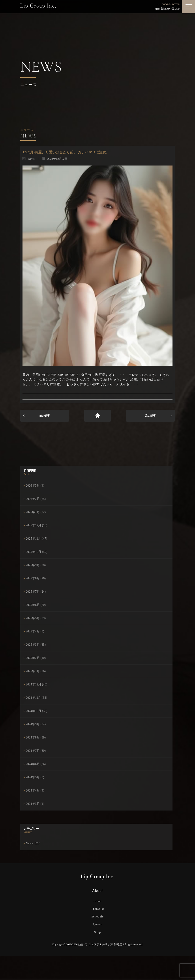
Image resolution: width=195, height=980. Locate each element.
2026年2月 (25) (36, 499)
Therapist (97, 909)
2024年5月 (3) (35, 777)
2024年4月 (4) (35, 791)
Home (97, 901)
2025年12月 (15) (37, 525)
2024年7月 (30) (36, 751)
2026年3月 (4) (35, 486)
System (97, 924)
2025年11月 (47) (36, 539)
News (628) (33, 843)
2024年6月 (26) (36, 764)
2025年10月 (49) (37, 552)
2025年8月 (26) (36, 578)
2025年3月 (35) (36, 645)
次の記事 (150, 416)
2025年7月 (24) (36, 592)
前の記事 (45, 416)
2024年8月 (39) (36, 737)
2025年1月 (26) (36, 671)
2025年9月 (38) (36, 565)
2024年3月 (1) (35, 804)
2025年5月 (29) (36, 618)
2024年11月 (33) (36, 698)
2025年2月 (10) (36, 658)
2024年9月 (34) (36, 724)
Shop (98, 932)
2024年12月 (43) (37, 684)
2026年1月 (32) (36, 512)
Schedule (97, 916)
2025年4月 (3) (35, 631)
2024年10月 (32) (37, 711)
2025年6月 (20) (36, 605)
